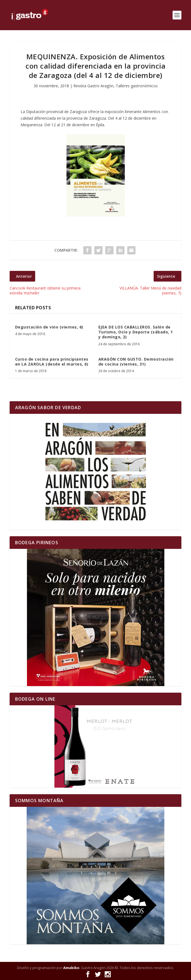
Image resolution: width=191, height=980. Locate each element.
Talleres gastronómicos (137, 86)
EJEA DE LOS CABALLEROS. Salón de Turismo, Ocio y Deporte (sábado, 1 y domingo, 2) (136, 332)
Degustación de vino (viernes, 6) (49, 327)
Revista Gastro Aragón (93, 86)
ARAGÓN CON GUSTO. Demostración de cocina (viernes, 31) (136, 362)
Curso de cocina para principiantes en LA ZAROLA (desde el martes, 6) (52, 362)
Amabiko (71, 968)
